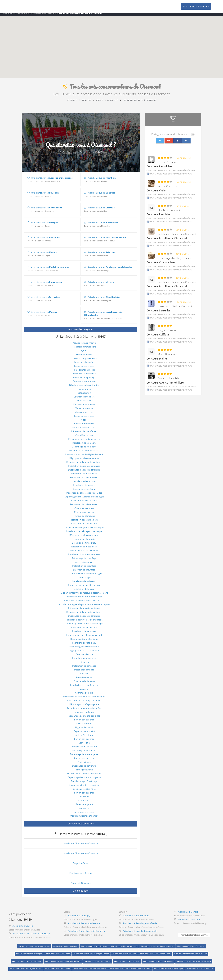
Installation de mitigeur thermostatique (84, 530)
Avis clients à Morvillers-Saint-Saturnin (86, 933)
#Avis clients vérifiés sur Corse (124, 956)
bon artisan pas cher (84, 722)
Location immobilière (84, 399)
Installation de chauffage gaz (84, 687)
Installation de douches (84, 484)
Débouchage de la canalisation (84, 649)
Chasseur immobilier (84, 426)
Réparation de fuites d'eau (84, 476)
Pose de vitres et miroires (84, 791)
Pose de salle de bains (84, 684)
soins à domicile (84, 726)
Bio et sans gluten (84, 807)
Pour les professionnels (196, 6)
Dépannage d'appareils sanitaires (84, 472)
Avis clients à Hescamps (189, 922)
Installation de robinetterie (84, 526)
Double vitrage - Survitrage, (84, 784)
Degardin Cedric (81, 866)
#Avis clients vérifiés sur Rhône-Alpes (168, 971)
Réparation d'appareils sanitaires (84, 611)
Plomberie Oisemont (81, 885)
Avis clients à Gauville (23, 928)
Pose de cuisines (84, 680)
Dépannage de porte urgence (84, 757)
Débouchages (84, 580)
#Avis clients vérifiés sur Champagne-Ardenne (91, 956)
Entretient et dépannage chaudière (84, 711)
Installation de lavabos (84, 488)
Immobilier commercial (84, 372)
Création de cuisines (84, 511)
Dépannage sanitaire (84, 672)
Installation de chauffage (84, 568)
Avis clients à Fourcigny (79, 918)
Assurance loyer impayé (84, 345)
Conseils (84, 676)
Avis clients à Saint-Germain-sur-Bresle (31, 936)
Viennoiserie (84, 803)
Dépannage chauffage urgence (84, 707)
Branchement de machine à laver (84, 587)
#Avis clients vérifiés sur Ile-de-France (27, 964)
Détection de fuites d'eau (84, 430)
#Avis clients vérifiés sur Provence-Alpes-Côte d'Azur (130, 971)
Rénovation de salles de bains (84, 480)
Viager (84, 422)
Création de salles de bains (84, 503)
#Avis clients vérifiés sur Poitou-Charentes (90, 971)
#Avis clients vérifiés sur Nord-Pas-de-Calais (194, 964)
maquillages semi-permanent (84, 818)
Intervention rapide (84, 564)
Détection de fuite (84, 657)
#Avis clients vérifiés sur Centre (58, 956)
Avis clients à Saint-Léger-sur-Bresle (140, 926)
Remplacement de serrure (84, 749)
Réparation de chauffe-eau (84, 434)
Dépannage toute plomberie (84, 641)
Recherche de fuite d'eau (84, 645)
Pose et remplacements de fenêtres (84, 776)
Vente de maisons (84, 411)
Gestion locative (84, 357)
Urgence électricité (84, 730)
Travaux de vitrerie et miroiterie (84, 787)
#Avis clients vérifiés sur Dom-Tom (200, 971)
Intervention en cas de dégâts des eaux (84, 457)
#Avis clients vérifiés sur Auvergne (124, 949)
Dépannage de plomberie (84, 449)
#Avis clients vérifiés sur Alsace (65, 949)
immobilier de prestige (84, 380)
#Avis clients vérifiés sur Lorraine (127, 964)
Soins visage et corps (84, 814)
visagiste (84, 691)
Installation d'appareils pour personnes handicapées (84, 607)
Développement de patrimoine (84, 388)
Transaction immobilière (84, 349)
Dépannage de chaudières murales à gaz (84, 499)
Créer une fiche (81, 893)
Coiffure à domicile (84, 695)
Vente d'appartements (84, 407)
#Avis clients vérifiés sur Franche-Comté (155, 956)
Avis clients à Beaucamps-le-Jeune (84, 926)
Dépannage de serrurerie (84, 768)
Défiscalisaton (84, 395)
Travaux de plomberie (84, 518)
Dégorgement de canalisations (84, 461)
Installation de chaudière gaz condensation (84, 699)
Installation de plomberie (84, 445)
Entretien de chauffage (84, 572)
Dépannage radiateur (84, 714)
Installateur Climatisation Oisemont (81, 846)
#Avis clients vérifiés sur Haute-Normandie (191, 956)
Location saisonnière (84, 364)
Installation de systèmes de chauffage (84, 622)
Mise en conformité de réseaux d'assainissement (84, 595)
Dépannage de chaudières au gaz (84, 441)
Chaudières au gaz (84, 438)
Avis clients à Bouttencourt (136, 918)
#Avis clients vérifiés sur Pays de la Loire (26, 971)
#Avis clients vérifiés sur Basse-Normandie (157, 949)
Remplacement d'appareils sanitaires (84, 464)
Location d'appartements (84, 361)
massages (84, 810)
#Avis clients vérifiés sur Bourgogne (191, 949)
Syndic (84, 353)
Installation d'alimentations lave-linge (84, 599)
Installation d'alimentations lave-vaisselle (84, 603)
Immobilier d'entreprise (84, 376)
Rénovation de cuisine (84, 514)
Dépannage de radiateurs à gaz (84, 453)
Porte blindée (84, 764)
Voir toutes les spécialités (81, 826)
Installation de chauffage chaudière (84, 703)
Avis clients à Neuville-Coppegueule (140, 933)
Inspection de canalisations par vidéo (84, 495)
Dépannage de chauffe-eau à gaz (84, 718)
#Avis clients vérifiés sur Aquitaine (94, 949)
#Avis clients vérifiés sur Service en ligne (34, 949)
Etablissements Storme (81, 876)
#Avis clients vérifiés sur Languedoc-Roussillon (63, 964)
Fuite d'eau (84, 664)
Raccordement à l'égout (84, 491)
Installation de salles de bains (84, 522)
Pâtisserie (84, 799)
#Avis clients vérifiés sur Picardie (58, 971)
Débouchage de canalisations (84, 553)
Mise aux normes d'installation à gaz (84, 576)
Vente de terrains (84, 403)
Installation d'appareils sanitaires (84, 468)
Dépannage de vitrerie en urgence (84, 780)
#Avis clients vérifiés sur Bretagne (29, 956)
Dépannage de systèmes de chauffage (84, 626)
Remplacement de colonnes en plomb (84, 637)
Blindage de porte (84, 772)
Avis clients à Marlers (188, 914)
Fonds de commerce (84, 368)
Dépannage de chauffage (84, 561)
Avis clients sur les (50, 182)
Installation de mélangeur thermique (84, 534)
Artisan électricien (84, 737)
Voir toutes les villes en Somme (194, 937)
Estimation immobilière (84, 384)
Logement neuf (84, 391)
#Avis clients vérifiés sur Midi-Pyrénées (158, 964)
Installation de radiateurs (84, 584)
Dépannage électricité (84, 734)
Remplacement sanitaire (84, 661)
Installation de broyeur (84, 591)
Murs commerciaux (84, 414)
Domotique (84, 745)
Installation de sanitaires (84, 634)
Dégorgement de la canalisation (84, 653)
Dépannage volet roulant (84, 753)
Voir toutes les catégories (81, 332)
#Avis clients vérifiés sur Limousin (98, 964)
